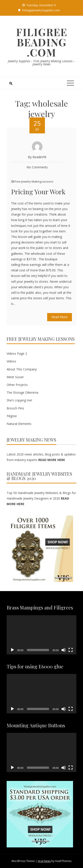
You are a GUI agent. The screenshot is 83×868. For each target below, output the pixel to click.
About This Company (22, 369)
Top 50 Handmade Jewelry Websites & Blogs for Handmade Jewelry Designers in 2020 (41, 498)
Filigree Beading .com (42, 42)
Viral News (44, 861)
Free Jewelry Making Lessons (34, 181)
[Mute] (64, 650)
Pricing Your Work (38, 192)
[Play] (12, 650)
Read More (60, 317)
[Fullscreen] (71, 650)
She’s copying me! (19, 400)
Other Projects (17, 385)
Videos (11, 361)
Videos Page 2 (17, 353)
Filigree (12, 416)
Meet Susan (15, 377)
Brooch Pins (15, 408)
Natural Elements (19, 424)
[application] (41, 635)
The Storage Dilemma (22, 392)
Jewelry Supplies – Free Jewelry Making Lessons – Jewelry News (41, 63)
